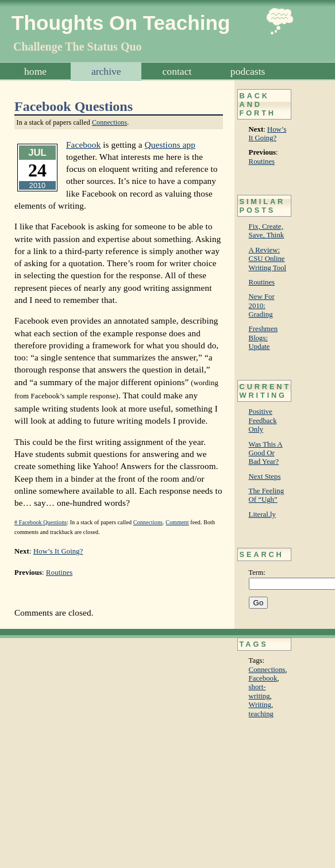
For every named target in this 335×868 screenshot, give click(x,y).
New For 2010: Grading (262, 306)
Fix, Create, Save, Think (267, 231)
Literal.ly (262, 514)
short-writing (259, 691)
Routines (262, 162)
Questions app (170, 145)
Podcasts (248, 71)
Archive (106, 71)
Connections (267, 670)
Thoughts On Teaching (121, 23)
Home (35, 71)
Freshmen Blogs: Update (263, 338)
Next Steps (265, 477)
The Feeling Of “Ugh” (266, 495)
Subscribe (177, 90)
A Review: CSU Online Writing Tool (268, 259)
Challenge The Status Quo (78, 47)
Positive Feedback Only (263, 420)
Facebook (263, 678)
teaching (261, 714)
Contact (177, 71)
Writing (260, 705)
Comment (177, 522)
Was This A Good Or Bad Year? (266, 453)
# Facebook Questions (41, 522)
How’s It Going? (268, 134)
